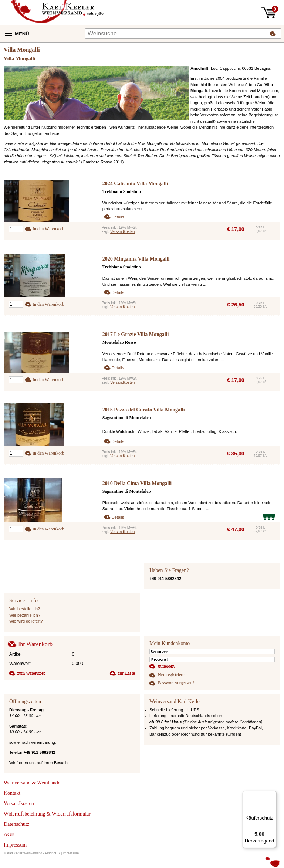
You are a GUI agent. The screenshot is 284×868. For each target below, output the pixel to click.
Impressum (71, 853)
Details (118, 217)
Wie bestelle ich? (25, 609)
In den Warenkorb (48, 229)
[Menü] (272, 795)
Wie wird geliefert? (26, 621)
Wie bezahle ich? (25, 615)
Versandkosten (122, 232)
